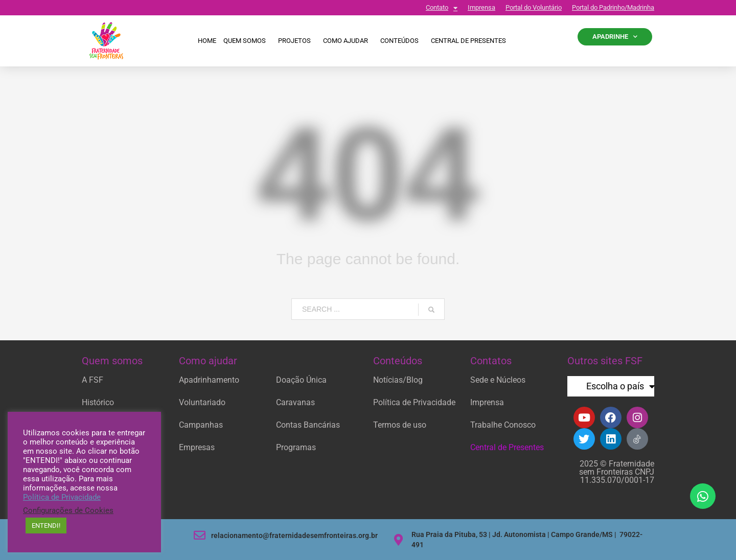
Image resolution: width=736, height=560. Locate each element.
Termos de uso (400, 425)
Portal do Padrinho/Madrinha (613, 7)
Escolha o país (620, 386)
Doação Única (301, 380)
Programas (296, 447)
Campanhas (201, 425)
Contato (442, 8)
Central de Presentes (507, 447)
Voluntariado (202, 402)
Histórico (98, 402)
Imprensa (481, 7)
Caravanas (295, 402)
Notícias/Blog (398, 380)
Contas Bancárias (308, 425)
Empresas (197, 447)
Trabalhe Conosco (503, 425)
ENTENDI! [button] (46, 526)
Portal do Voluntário (534, 7)
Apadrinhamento (209, 380)
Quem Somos (247, 41)
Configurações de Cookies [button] (68, 510)
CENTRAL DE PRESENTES (468, 41)
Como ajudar (348, 41)
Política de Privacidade (414, 402)
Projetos (297, 41)
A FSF (93, 380)
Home (207, 41)
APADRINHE (615, 37)
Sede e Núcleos (498, 380)
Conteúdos (402, 41)
